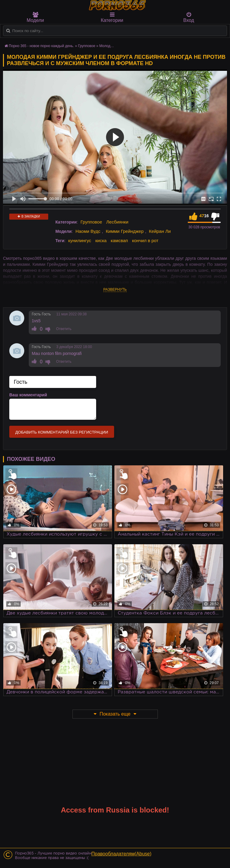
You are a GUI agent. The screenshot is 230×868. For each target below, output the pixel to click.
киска (101, 240)
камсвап (119, 240)
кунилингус (80, 240)
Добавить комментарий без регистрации (62, 432)
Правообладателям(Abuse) (121, 854)
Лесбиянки (117, 222)
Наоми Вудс (88, 231)
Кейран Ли (160, 231)
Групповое (91, 222)
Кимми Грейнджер (125, 231)
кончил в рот (145, 240)
